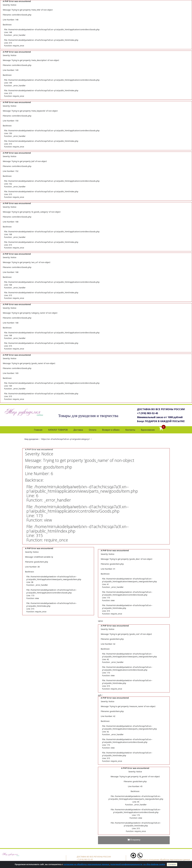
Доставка (78, 430)
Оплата (93, 430)
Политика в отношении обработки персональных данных (164, 860)
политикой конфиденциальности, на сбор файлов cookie (138, 864)
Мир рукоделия (31, 439)
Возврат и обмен (111, 430)
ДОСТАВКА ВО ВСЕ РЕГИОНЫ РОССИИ (161, 409)
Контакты (130, 430)
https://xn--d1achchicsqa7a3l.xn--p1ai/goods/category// (66, 439)
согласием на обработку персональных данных (86, 864)
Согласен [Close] (172, 864)
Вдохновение (148, 430)
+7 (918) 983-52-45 (148, 413)
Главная (38, 430)
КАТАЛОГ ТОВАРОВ (58, 430)
